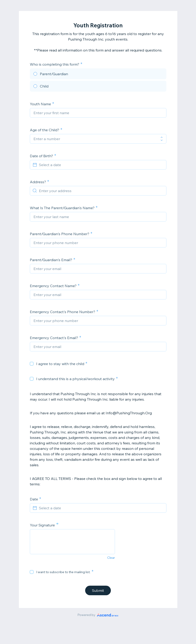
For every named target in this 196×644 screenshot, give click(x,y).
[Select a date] (101, 165)
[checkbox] (32, 364)
